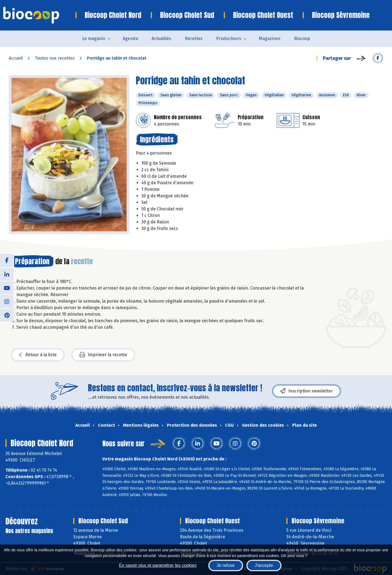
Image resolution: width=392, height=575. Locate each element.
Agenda (130, 39)
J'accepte (264, 565)
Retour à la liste (38, 355)
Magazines (270, 39)
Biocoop (302, 39)
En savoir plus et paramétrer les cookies (158, 565)
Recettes (194, 39)
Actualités (161, 39)
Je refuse (226, 565)
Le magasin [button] (94, 39)
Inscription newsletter (307, 391)
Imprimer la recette (103, 355)
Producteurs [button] (229, 39)
